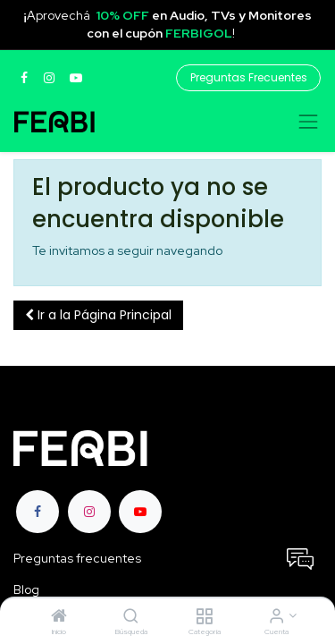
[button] (98, 316)
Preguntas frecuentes (77, 558)
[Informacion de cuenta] (276, 617)
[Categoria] (204, 617)
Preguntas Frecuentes (249, 77)
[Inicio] (59, 617)
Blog (28, 589)
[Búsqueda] (131, 617)
